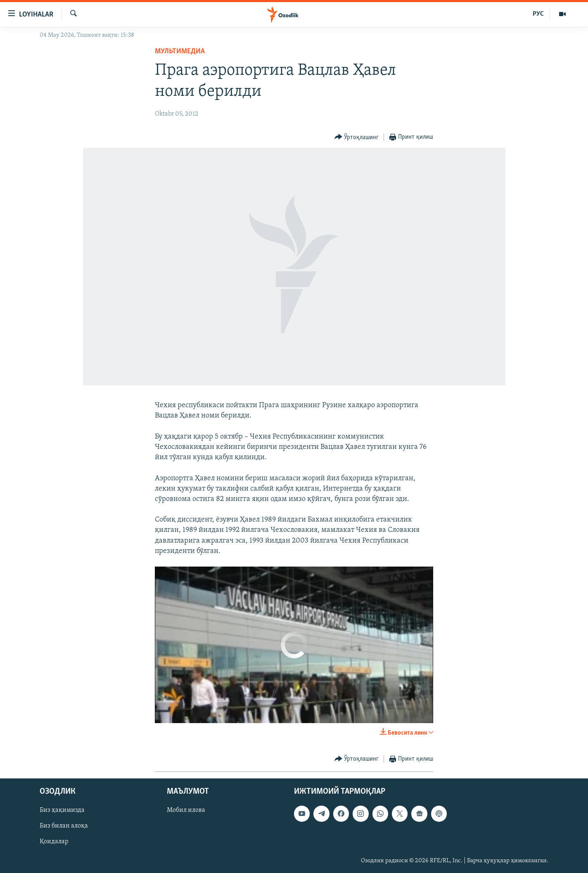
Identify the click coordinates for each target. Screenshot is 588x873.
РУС (538, 14)
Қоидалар (54, 842)
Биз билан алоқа (64, 826)
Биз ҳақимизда (62, 811)
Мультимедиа (180, 51)
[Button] (357, 137)
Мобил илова (186, 811)
